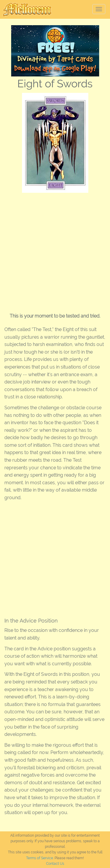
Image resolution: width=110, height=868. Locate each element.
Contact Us (55, 864)
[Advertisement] (55, 251)
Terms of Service (40, 858)
